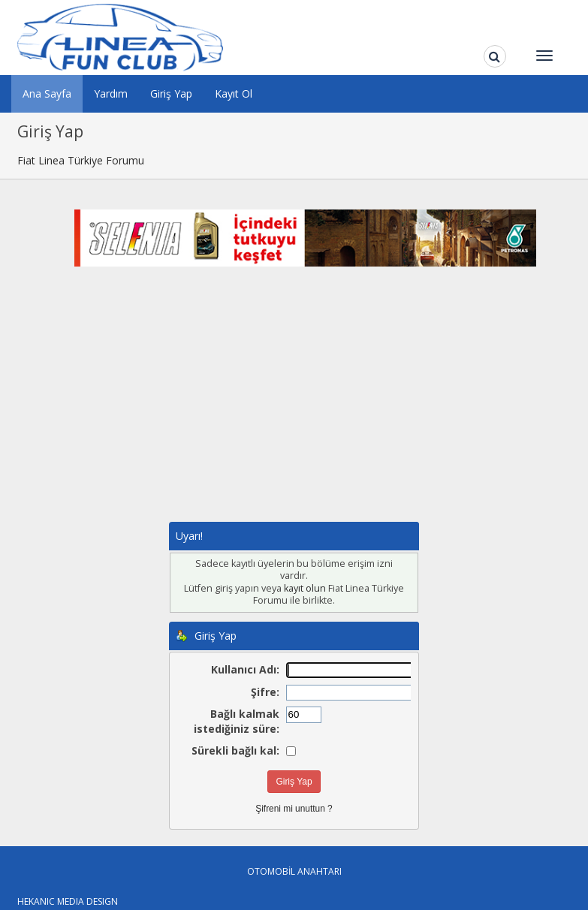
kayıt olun (305, 588)
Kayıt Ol (234, 93)
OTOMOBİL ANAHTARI (294, 871)
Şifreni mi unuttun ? (294, 809)
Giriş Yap (171, 93)
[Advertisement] (306, 409)
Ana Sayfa (47, 93)
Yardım (111, 93)
